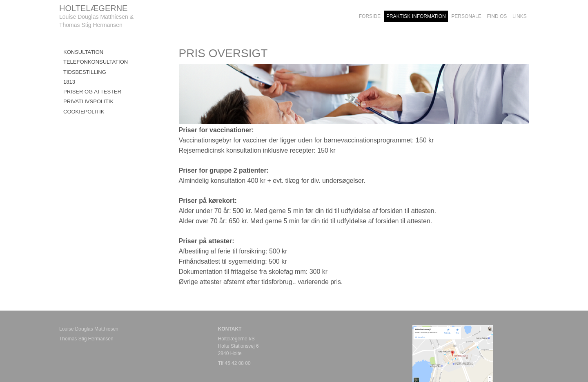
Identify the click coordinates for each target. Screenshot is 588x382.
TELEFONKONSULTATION (96, 62)
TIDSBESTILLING (85, 72)
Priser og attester (92, 92)
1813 (69, 82)
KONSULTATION (83, 52)
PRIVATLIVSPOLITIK (88, 101)
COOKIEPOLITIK (84, 112)
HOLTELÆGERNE (93, 8)
